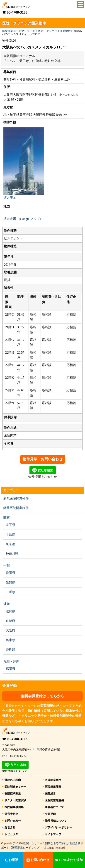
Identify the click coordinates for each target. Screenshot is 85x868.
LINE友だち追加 (69, 860)
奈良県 (10, 650)
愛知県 (10, 582)
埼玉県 (10, 525)
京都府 (10, 621)
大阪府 (10, 630)
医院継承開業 (13, 794)
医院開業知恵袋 (54, 800)
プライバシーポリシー (58, 828)
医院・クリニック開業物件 (54, 31)
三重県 (10, 592)
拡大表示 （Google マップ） (23, 219)
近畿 (7, 604)
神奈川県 (12, 554)
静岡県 (10, 573)
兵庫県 (10, 640)
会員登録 (50, 814)
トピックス (11, 834)
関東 (7, 518)
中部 (7, 566)
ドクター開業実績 (15, 800)
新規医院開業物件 (16, 498)
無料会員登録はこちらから (43, 696)
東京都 (10, 544)
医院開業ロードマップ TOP (19, 31)
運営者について (54, 807)
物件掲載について (56, 821)
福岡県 (10, 669)
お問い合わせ (13, 821)
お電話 (12, 860)
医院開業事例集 (14, 807)
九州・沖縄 (11, 662)
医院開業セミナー (15, 787)
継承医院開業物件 (16, 508)
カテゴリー (11, 490)
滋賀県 (10, 611)
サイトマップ (53, 834)
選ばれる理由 (13, 780)
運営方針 (10, 828)
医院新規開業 (53, 787)
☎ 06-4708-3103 (15, 12)
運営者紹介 (11, 814)
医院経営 (50, 794)
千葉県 (10, 534)
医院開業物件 (53, 780)
